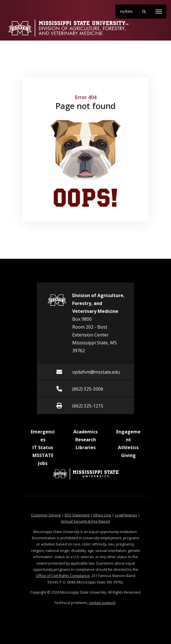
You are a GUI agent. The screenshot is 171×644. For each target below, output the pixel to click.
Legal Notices (126, 515)
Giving (128, 455)
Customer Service (46, 515)
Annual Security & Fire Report (85, 521)
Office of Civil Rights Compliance (63, 576)
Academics (85, 432)
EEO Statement (77, 515)
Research (86, 440)
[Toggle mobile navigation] (159, 12)
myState (128, 9)
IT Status (43, 447)
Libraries (86, 447)
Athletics (128, 447)
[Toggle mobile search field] (144, 12)
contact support (102, 603)
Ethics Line (102, 515)
